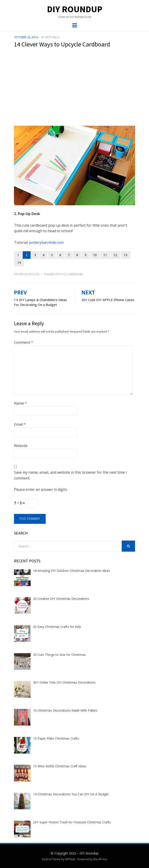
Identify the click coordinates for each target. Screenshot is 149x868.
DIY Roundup (75, 9)
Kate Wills (52, 37)
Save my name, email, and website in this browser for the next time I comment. (70, 475)
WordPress (100, 859)
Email (20, 424)
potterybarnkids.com (46, 242)
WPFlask (70, 859)
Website (21, 446)
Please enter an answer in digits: (41, 489)
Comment (24, 342)
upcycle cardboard (69, 274)
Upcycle (34, 274)
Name (20, 403)
